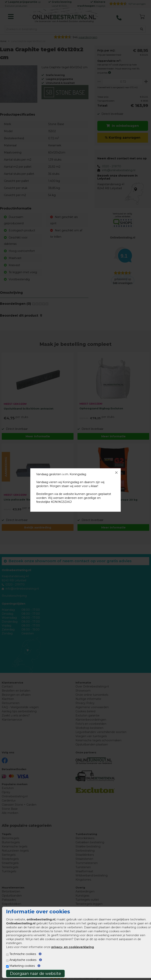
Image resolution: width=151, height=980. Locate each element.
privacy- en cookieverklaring (73, 947)
